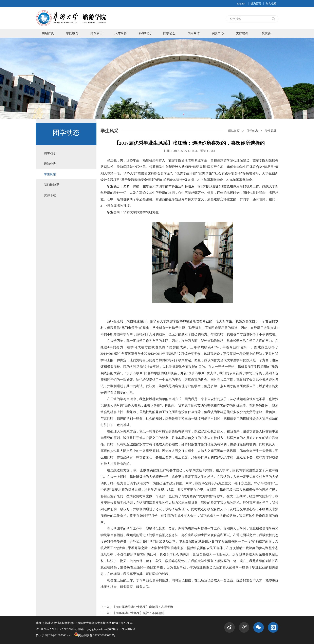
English (241, 4)
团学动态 (169, 33)
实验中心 (218, 33)
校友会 (266, 33)
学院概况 (72, 33)
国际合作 (193, 33)
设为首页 (256, 4)
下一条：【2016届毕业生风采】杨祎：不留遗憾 (132, 613)
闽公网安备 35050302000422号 (95, 635)
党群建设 (242, 33)
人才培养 (121, 33)
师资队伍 (96, 33)
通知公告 (50, 164)
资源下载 (50, 195)
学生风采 (50, 174)
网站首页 (48, 33)
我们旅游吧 (51, 185)
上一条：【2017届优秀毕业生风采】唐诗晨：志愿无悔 (137, 607)
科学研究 (145, 33)
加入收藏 (271, 4)
